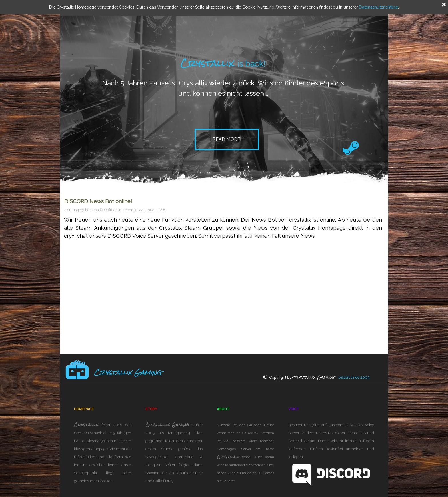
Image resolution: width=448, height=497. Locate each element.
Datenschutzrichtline (378, 7)
